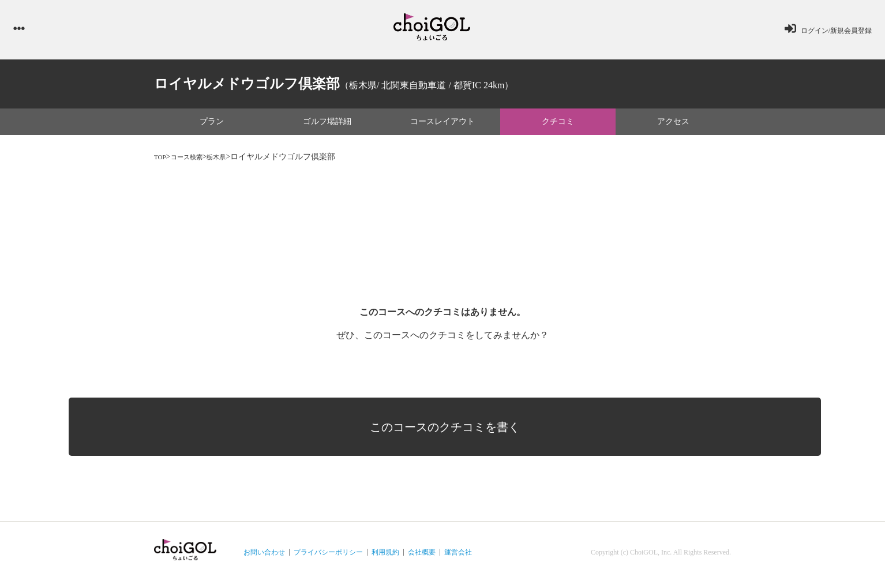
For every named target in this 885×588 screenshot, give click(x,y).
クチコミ (558, 126)
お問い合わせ (264, 557)
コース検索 (194, 161)
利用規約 (385, 557)
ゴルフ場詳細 (327, 126)
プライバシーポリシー (328, 557)
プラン (212, 126)
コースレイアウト (442, 126)
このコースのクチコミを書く (451, 421)
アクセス (673, 126)
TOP (162, 161)
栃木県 (231, 161)
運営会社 (458, 557)
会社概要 (422, 557)
